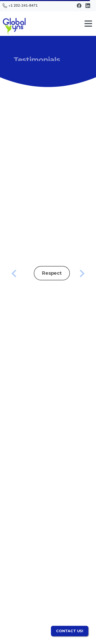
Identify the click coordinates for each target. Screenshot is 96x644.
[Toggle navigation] (88, 24)
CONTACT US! (70, 631)
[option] (48, 271)
